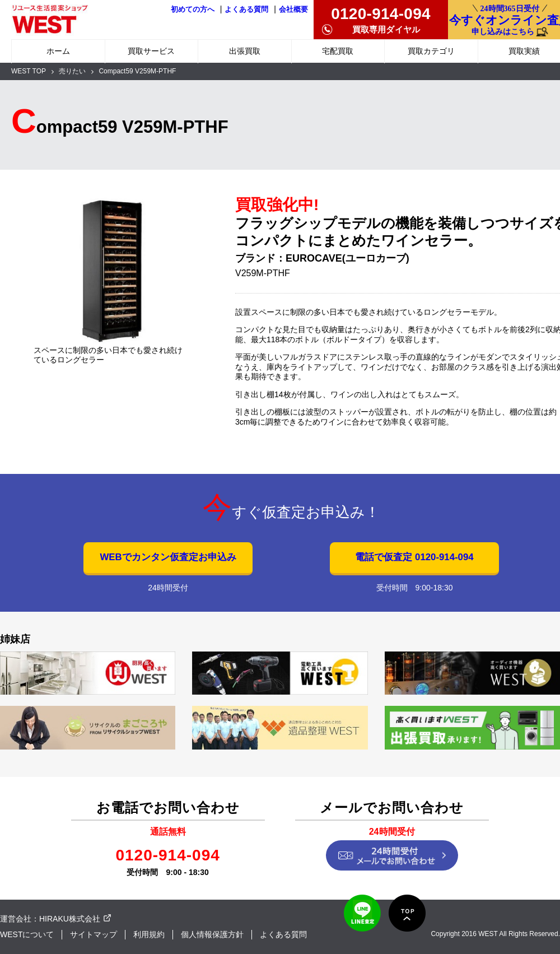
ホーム (58, 51)
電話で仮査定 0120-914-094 (414, 557)
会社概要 (293, 10)
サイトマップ (94, 934)
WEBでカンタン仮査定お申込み (168, 557)
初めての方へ (193, 10)
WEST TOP (29, 71)
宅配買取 (338, 51)
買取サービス (151, 51)
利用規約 (149, 934)
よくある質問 (246, 10)
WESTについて (27, 934)
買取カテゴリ (431, 51)
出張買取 (245, 51)
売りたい (72, 71)
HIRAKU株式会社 (70, 919)
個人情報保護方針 (212, 934)
